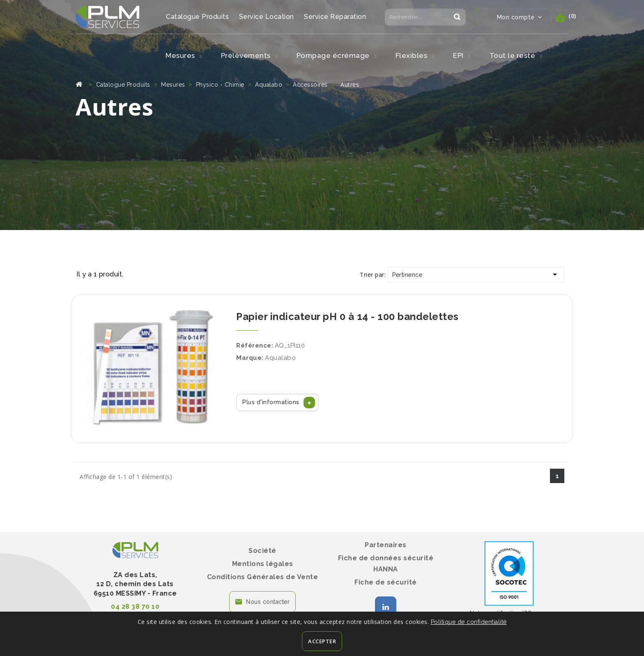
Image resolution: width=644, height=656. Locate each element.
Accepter (322, 641)
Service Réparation (335, 17)
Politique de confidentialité (469, 622)
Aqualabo (280, 358)
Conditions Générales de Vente (263, 577)
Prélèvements (249, 55)
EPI (462, 55)
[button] (277, 403)
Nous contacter (268, 602)
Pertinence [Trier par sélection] (476, 274)
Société (262, 551)
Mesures (184, 55)
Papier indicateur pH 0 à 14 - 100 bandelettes (347, 316)
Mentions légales (263, 564)
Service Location (267, 17)
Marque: (250, 358)
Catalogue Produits (197, 17)
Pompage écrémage (337, 55)
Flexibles (415, 55)
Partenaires (386, 545)
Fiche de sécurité (386, 582)
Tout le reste (516, 55)
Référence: (255, 345)
